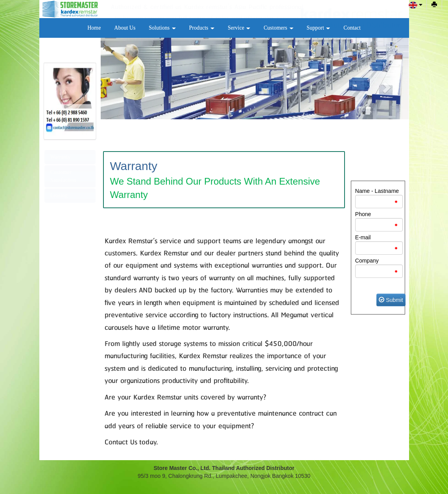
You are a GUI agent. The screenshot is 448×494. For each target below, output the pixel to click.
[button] (124, 87)
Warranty (61, 157)
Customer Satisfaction (63, 176)
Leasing (59, 195)
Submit (391, 300)
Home (94, 28)
